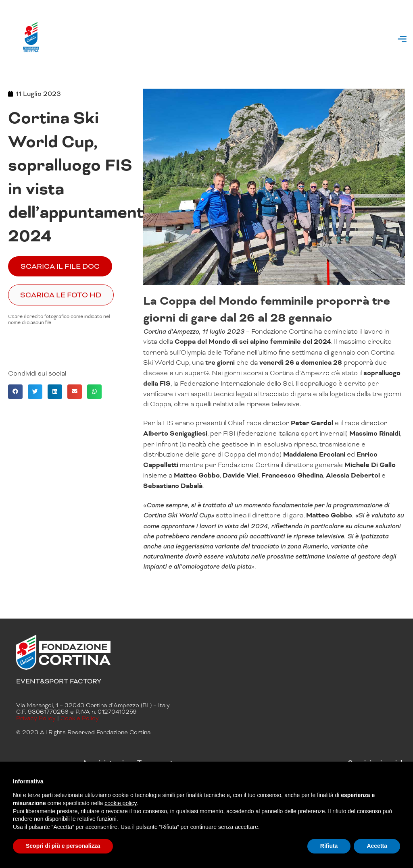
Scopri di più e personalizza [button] (63, 846)
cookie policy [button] (120, 803)
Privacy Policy (36, 718)
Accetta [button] (377, 846)
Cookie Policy (80, 718)
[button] (402, 40)
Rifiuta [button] (329, 846)
